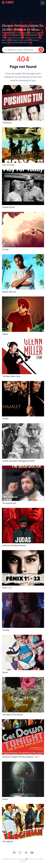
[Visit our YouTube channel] (32, 853)
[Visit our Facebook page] (14, 853)
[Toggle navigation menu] (43, 3)
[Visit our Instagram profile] (20, 853)
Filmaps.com (12, 859)
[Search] (20, 50)
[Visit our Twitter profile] (26, 853)
